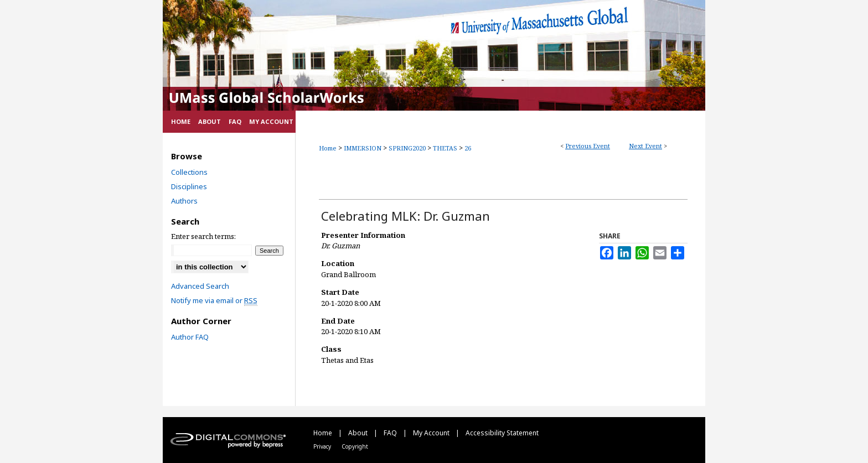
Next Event (645, 146)
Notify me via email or (214, 300)
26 (468, 148)
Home (328, 148)
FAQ (391, 433)
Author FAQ (190, 337)
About (359, 433)
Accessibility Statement (502, 433)
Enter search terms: (203, 236)
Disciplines (189, 186)
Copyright (355, 446)
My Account (432, 433)
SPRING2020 (408, 148)
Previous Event (588, 146)
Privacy (323, 446)
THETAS (446, 148)
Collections (189, 172)
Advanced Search (200, 286)
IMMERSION (363, 148)
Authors (184, 201)
